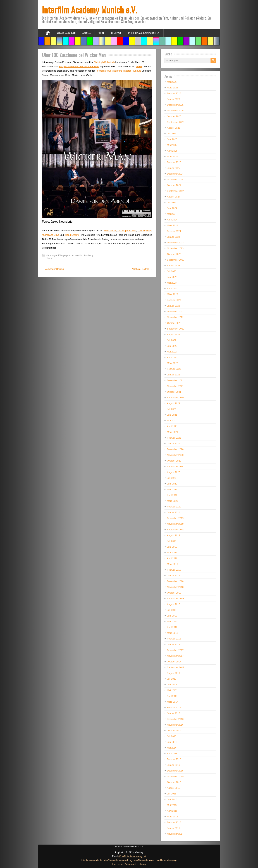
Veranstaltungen (66, 33)
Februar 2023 (174, 300)
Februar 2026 (174, 93)
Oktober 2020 (174, 461)
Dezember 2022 (175, 311)
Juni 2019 (172, 547)
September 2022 (176, 329)
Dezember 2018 (175, 581)
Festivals (116, 33)
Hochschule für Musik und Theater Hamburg (118, 71)
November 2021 (175, 386)
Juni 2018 (172, 616)
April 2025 (172, 151)
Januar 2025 (173, 168)
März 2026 (172, 88)
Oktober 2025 (174, 116)
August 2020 (174, 472)
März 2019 (172, 564)
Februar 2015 (174, 822)
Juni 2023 (172, 277)
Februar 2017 (174, 708)
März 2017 (172, 702)
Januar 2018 (173, 644)
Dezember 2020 (175, 449)
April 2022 (172, 357)
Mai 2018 (172, 621)
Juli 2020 (172, 478)
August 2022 (174, 334)
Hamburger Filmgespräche (60, 255)
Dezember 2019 (175, 518)
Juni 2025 (172, 139)
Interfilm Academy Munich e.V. (89, 10)
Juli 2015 (172, 794)
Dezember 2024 (175, 174)
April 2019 (172, 558)
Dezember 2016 (175, 719)
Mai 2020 (172, 489)
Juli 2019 (172, 541)
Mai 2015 (172, 805)
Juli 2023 (172, 271)
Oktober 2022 (174, 323)
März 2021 (172, 432)
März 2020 (172, 501)
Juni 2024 (172, 208)
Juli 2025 (172, 134)
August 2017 (174, 673)
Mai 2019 (172, 553)
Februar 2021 (174, 438)
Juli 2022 (172, 340)
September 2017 (176, 667)
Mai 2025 (172, 145)
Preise (101, 33)
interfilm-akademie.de (92, 860)
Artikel (139, 66)
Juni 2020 (172, 484)
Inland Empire (72, 235)
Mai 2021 (172, 421)
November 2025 (175, 111)
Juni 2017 (172, 685)
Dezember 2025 (175, 105)
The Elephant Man (127, 231)
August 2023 (174, 266)
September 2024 (176, 191)
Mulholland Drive (51, 235)
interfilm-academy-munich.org (118, 860)
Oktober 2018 (174, 593)
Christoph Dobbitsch (104, 62)
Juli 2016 (172, 736)
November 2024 (175, 179)
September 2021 (176, 398)
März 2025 (172, 157)
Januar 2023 (173, 306)
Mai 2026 (172, 82)
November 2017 (175, 656)
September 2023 (176, 260)
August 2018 (174, 604)
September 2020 (176, 466)
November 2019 (175, 524)
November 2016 (175, 725)
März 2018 (172, 633)
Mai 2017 (172, 690)
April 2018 (172, 627)
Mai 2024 (172, 214)
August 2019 (174, 535)
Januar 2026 (173, 99)
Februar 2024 (174, 231)
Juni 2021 (172, 415)
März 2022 (172, 363)
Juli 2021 (172, 409)
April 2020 (172, 495)
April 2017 (172, 696)
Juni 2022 (172, 346)
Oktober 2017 (174, 662)
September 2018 (176, 598)
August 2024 (174, 197)
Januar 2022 (173, 375)
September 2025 (176, 122)
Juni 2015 (172, 799)
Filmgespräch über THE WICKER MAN (79, 66)
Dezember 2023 (175, 243)
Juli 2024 (172, 202)
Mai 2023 (172, 283)
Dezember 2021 (175, 380)
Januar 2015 (173, 828)
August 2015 (174, 788)
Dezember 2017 (175, 650)
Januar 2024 (173, 237)
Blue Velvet (110, 231)
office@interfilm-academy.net (132, 856)
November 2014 (175, 834)
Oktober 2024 (174, 185)
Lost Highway (144, 231)
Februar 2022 (174, 369)
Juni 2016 (172, 742)
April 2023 (172, 289)
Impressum (118, 864)
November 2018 (175, 587)
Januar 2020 (173, 512)
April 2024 (172, 220)
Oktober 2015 (174, 782)
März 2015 (172, 817)
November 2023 (175, 248)
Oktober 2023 (174, 254)
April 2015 (172, 811)
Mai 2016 (172, 748)
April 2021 (172, 426)
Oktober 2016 (174, 731)
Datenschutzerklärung (135, 864)
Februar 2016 (174, 759)
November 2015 (175, 776)
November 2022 (175, 317)
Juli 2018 (172, 610)
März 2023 (172, 294)
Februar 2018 (174, 639)
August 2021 (174, 403)
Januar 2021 (173, 444)
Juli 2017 (172, 679)
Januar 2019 (173, 576)
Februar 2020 (174, 507)
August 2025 (174, 128)
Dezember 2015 (175, 771)
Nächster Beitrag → (142, 269)
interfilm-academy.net (144, 860)
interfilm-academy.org (166, 860)
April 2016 (172, 753)
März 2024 (172, 225)
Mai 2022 (172, 352)
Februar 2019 (174, 570)
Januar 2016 (173, 765)
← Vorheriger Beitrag (53, 269)
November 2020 (175, 455)
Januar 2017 (173, 713)
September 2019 (176, 530)
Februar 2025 (174, 162)
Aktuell (87, 33)
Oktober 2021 (174, 392)
